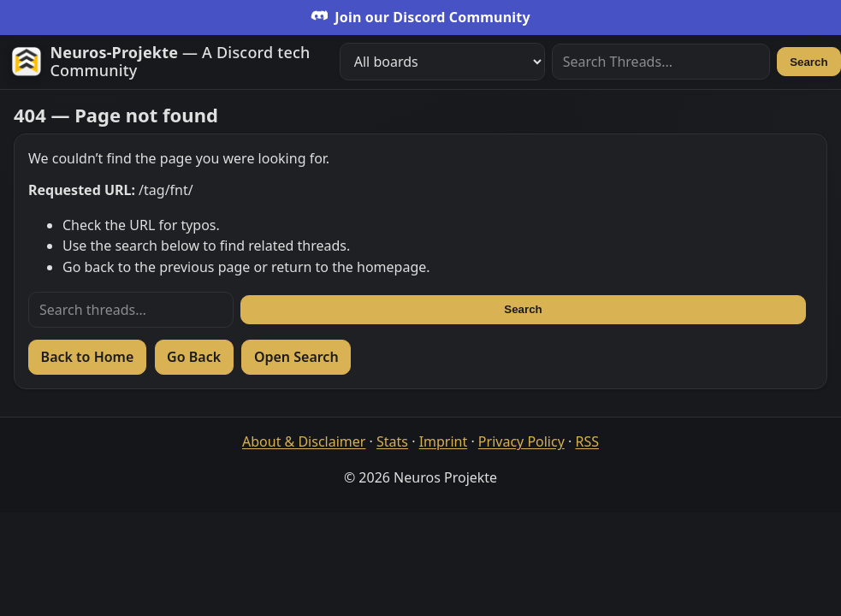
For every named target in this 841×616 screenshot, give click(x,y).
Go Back (194, 357)
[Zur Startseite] (169, 62)
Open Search (296, 357)
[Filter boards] (442, 62)
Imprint (444, 441)
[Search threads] (131, 310)
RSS (587, 441)
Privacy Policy (521, 441)
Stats (392, 441)
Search (808, 62)
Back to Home (88, 357)
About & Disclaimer (304, 441)
